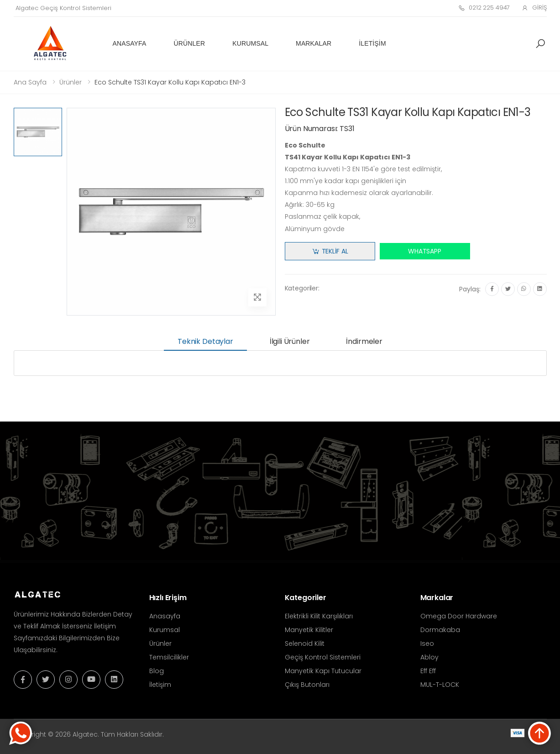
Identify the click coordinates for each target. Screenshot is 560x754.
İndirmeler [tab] (364, 341)
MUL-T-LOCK (440, 685)
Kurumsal (250, 43)
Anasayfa (130, 43)
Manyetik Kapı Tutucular (323, 671)
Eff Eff (428, 671)
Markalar (314, 43)
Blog (157, 671)
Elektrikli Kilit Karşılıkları (319, 616)
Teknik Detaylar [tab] (205, 341)
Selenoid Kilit (305, 643)
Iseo (427, 643)
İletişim (372, 43)
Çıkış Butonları (307, 685)
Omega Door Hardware (459, 616)
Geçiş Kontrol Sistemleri (323, 657)
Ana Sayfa (30, 82)
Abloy (429, 657)
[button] (540, 44)
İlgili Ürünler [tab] (290, 341)
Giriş (534, 8)
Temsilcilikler (169, 657)
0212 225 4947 (484, 8)
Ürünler (190, 43)
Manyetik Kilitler (309, 630)
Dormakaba (440, 630)
